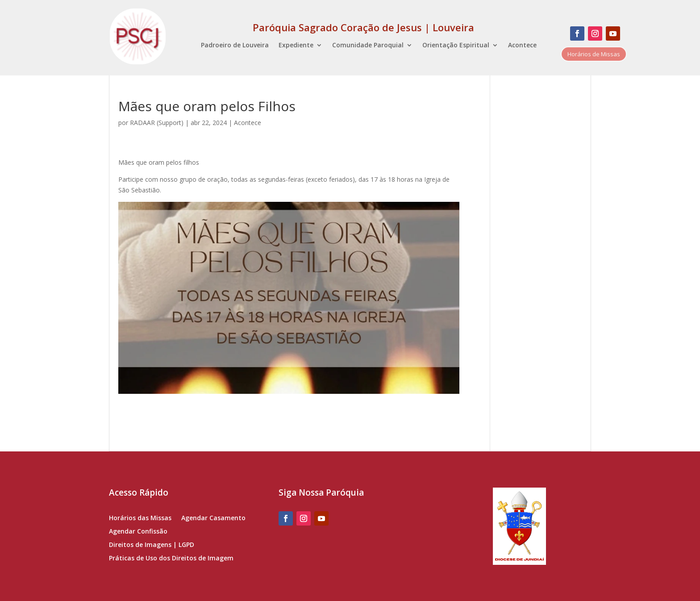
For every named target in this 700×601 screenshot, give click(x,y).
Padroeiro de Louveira (235, 46)
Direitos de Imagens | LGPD (152, 545)
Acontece (522, 46)
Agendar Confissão (138, 532)
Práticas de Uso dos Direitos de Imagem (171, 559)
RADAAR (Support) (157, 123)
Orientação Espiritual (456, 46)
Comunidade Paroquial (368, 46)
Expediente (296, 46)
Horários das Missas (140, 518)
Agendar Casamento (213, 518)
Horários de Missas (594, 54)
